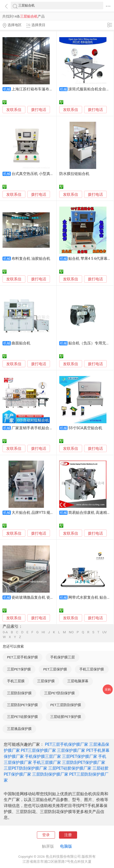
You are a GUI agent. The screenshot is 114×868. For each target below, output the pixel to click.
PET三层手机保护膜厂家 (67, 744)
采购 (108, 689)
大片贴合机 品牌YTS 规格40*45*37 (41, 513)
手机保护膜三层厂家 (43, 756)
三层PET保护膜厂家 (80, 756)
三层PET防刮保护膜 (60, 693)
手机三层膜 (16, 681)
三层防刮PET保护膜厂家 (84, 762)
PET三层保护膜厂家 (39, 750)
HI (43, 632)
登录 (46, 835)
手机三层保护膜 (92, 669)
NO (71, 632)
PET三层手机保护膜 (22, 657)
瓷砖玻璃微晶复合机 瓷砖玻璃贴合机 (42, 597)
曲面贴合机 (21, 343)
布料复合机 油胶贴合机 (31, 259)
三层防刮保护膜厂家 (50, 774)
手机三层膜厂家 (47, 762)
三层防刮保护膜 (19, 693)
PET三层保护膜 (55, 669)
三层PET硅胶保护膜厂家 (70, 768)
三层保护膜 (46, 681)
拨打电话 (39, 110)
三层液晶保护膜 (19, 729)
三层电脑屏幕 (78, 681)
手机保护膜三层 (63, 657)
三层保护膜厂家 (71, 750)
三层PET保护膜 (19, 669)
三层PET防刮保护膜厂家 (25, 768)
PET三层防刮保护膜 (66, 705)
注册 (68, 835)
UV (105, 632)
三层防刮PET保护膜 (22, 705)
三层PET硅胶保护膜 (22, 717)
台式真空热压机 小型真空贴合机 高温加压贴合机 (52, 174)
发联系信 (14, 110)
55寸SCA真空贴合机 (85, 428)
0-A (5, 632)
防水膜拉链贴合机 (74, 174)
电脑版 (66, 846)
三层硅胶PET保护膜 (66, 717)
